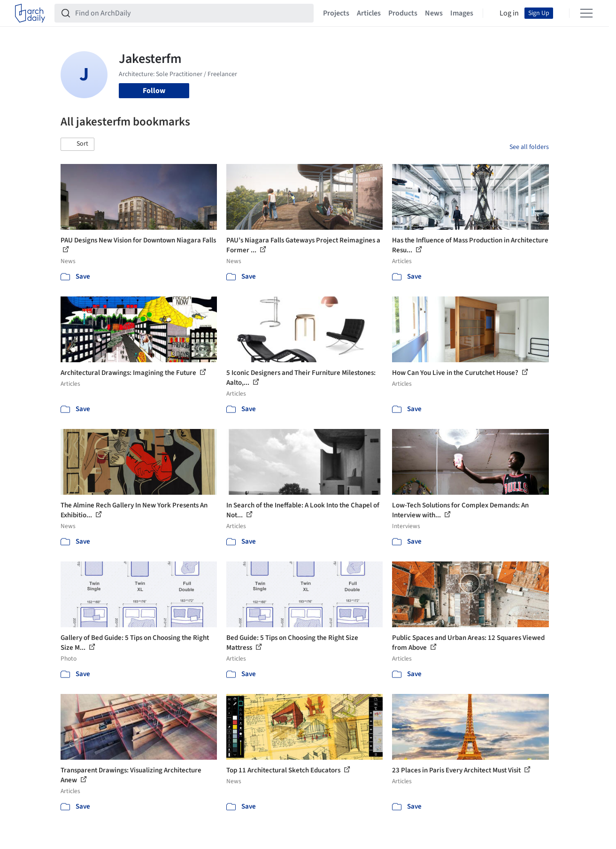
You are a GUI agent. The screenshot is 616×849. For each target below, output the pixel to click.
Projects (336, 13)
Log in (509, 13)
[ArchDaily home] (30, 13)
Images (462, 13)
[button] (77, 144)
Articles (369, 13)
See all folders (529, 147)
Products (403, 13)
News (434, 13)
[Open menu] (586, 13)
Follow (154, 91)
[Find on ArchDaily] (192, 13)
